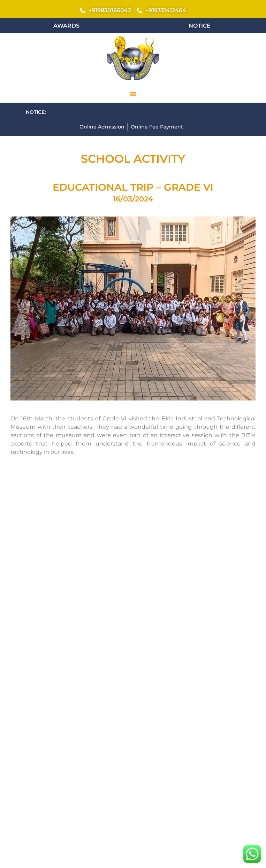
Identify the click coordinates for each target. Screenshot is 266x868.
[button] (133, 94)
